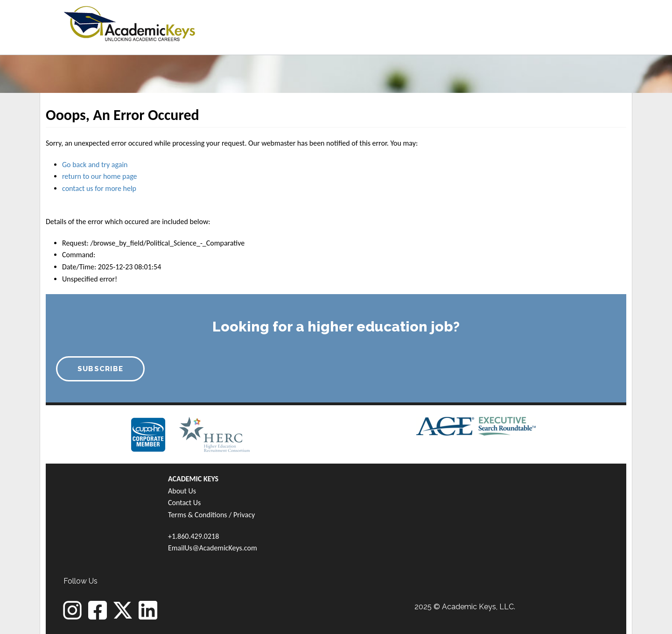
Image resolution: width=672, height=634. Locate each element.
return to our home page (100, 176)
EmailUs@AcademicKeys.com (213, 548)
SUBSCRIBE (101, 369)
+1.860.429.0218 (193, 536)
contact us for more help (99, 188)
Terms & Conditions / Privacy (211, 515)
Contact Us (184, 503)
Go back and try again (95, 165)
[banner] (129, 22)
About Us (182, 491)
